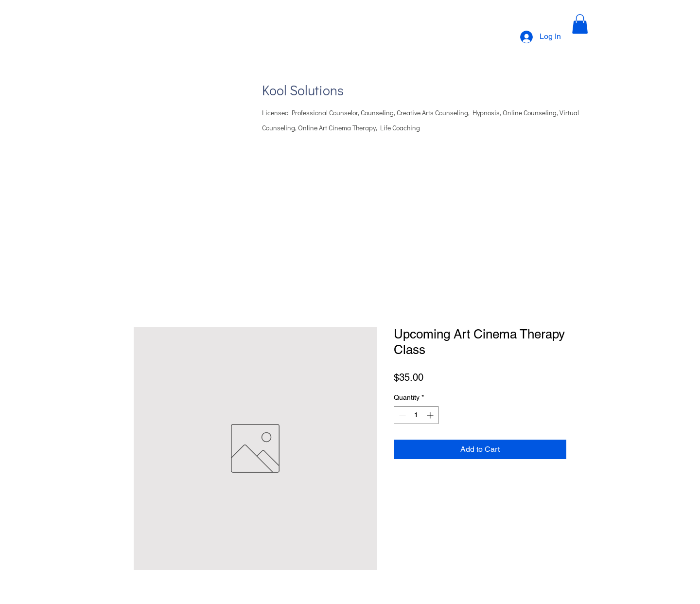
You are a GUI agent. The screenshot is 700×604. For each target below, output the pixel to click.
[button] (580, 24)
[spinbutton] (416, 415)
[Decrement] (401, 415)
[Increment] (431, 415)
